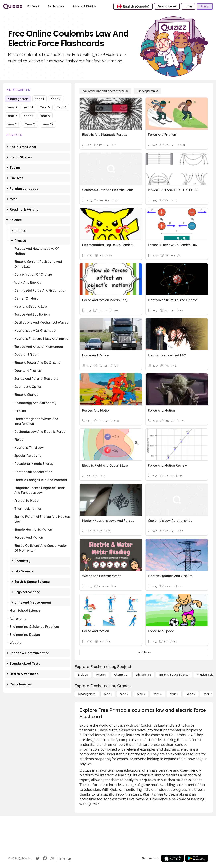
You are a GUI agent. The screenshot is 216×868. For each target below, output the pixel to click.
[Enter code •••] (167, 6)
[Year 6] (191, 694)
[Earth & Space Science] (174, 675)
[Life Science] (143, 675)
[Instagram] (52, 858)
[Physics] (101, 675)
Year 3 (12, 107)
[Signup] (205, 6)
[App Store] (173, 858)
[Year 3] (141, 694)
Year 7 (12, 116)
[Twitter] (38, 858)
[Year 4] (157, 694)
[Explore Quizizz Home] (13, 6)
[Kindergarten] (148, 91)
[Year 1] (108, 694)
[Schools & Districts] (84, 6)
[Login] (188, 6)
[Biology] (83, 675)
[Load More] (144, 652)
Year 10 (13, 124)
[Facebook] (45, 858)
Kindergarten (18, 99)
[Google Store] (197, 858)
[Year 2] (124, 694)
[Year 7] (207, 694)
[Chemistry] (121, 675)
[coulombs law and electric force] (105, 91)
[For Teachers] (56, 6)
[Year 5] (174, 694)
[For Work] (33, 6)
